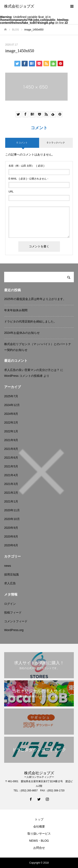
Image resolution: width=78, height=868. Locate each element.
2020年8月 (11, 536)
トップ (39, 819)
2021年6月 (11, 458)
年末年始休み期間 (16, 310)
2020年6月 (11, 545)
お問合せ (39, 848)
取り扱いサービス (39, 834)
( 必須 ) (26, 166)
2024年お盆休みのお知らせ (22, 333)
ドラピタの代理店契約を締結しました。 (30, 321)
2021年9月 (11, 440)
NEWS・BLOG (39, 841)
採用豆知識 (11, 574)
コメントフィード (16, 621)
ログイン (10, 604)
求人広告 (10, 583)
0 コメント (22, 143)
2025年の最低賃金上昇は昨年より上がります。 (35, 299)
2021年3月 (11, 484)
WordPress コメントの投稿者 (23, 376)
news (8, 566)
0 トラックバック (56, 143)
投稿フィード (13, 612)
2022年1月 (11, 431)
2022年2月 (11, 423)
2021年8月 (11, 449)
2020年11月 (12, 510)
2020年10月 (12, 519)
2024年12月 (12, 405)
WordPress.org (14, 630)
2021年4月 (11, 475)
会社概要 (39, 826)
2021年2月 (11, 493)
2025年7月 (11, 396)
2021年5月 (11, 466)
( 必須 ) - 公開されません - (28, 179)
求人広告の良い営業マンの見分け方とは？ (32, 370)
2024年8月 (11, 414)
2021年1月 (11, 501)
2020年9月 (11, 528)
